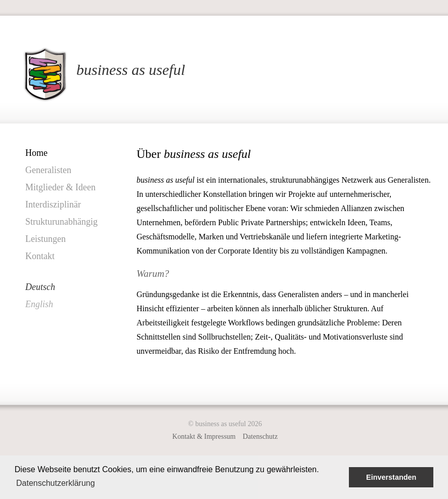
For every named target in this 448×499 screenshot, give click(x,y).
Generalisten (48, 170)
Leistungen (46, 239)
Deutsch (40, 287)
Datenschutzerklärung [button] (56, 483)
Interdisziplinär (53, 204)
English (39, 304)
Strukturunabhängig (61, 222)
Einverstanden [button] (391, 477)
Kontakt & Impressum (204, 436)
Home (36, 153)
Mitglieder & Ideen (60, 187)
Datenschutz (260, 436)
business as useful (131, 70)
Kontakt (40, 256)
